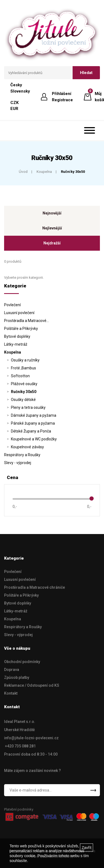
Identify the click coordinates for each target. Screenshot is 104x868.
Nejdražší (52, 243)
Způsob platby (17, 677)
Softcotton (20, 376)
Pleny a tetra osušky (28, 407)
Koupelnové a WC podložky (34, 439)
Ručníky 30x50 (73, 172)
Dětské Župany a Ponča (31, 431)
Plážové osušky (24, 384)
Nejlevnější (52, 228)
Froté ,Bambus (23, 368)
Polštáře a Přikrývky (21, 329)
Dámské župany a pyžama (34, 415)
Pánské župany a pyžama (33, 423)
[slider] (92, 499)
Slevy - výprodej (18, 463)
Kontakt (11, 693)
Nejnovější (52, 213)
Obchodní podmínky (22, 662)
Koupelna (44, 172)
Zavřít (87, 848)
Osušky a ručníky (25, 360)
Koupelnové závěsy (27, 447)
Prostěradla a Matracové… (26, 321)
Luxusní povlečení (19, 313)
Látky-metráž (16, 344)
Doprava (12, 670)
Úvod (23, 172)
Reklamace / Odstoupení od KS (32, 685)
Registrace (62, 100)
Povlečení (12, 305)
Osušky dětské (23, 400)
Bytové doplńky (17, 336)
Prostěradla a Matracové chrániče (35, 587)
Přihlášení (62, 94)
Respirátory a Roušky (22, 455)
